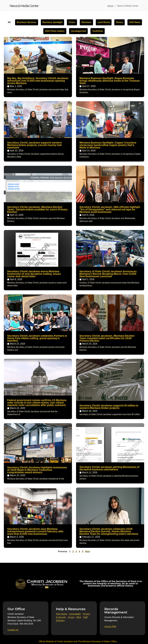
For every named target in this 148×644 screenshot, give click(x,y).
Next (88, 551)
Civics (72, 22)
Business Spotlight (53, 22)
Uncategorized (78, 31)
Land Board (104, 22)
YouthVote (98, 31)
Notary (120, 22)
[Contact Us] (13, 630)
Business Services (27, 22)
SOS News (135, 22)
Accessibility (75, 614)
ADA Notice (62, 614)
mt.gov (71, 617)
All (9, 22)
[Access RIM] (110, 627)
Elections (86, 22)
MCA (79, 617)
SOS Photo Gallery (55, 31)
